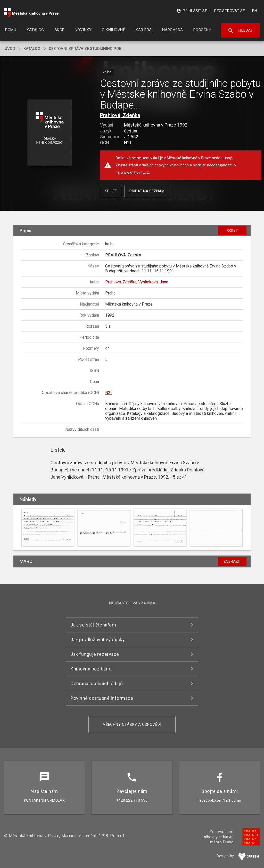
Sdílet (111, 191)
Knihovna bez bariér (92, 669)
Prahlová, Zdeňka (120, 115)
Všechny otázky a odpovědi (132, 724)
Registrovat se (230, 11)
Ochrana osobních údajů (97, 683)
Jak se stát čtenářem (93, 625)
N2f (109, 393)
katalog (32, 49)
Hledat (240, 31)
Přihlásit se (192, 11)
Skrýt (232, 231)
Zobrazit (232, 561)
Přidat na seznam (147, 191)
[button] (49, 133)
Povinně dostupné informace (102, 698)
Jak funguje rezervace (95, 654)
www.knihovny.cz (135, 172)
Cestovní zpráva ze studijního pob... (87, 49)
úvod (10, 49)
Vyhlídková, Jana (153, 282)
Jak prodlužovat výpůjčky (98, 639)
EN (254, 11)
